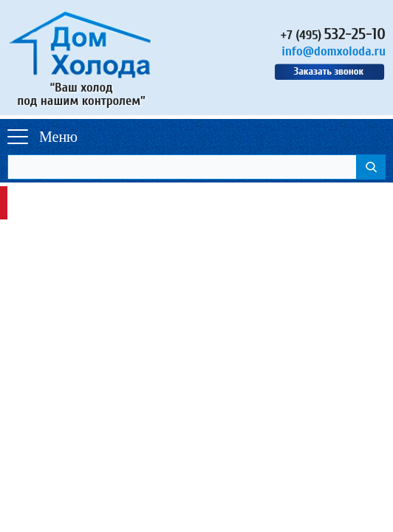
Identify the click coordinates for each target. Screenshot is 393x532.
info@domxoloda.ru (334, 51)
